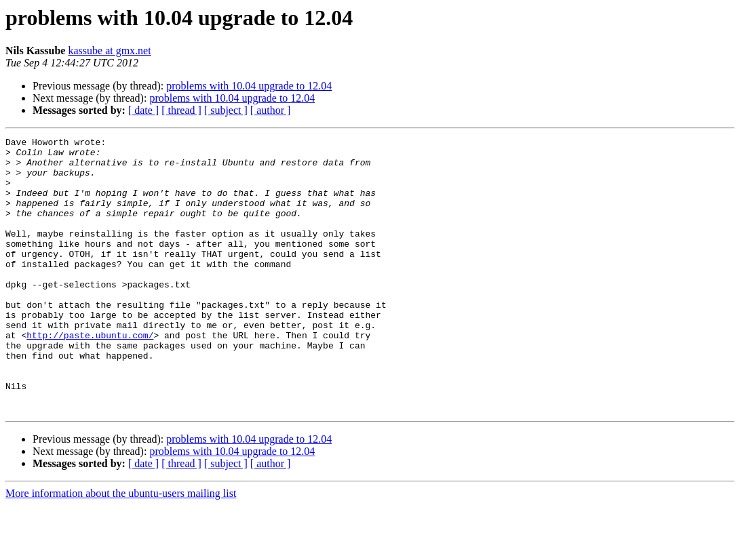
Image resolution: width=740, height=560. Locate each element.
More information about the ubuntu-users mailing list (121, 548)
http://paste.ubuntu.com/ (90, 376)
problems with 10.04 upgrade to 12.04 (249, 86)
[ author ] (271, 110)
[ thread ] (181, 110)
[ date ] (143, 110)
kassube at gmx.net (109, 51)
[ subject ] (226, 110)
